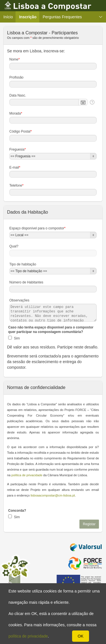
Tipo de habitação (23, 264)
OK (81, 636)
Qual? (14, 246)
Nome (15, 59)
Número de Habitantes (26, 282)
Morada (16, 113)
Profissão (16, 77)
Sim (16, 338)
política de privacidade (28, 636)
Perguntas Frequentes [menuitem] (62, 17)
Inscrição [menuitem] (29, 17)
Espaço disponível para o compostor (37, 228)
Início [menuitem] (8, 17)
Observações (19, 300)
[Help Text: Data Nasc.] (92, 102)
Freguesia (18, 149)
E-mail (15, 167)
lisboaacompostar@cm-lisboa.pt (53, 495)
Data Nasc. (18, 95)
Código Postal (20, 131)
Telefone (16, 185)
